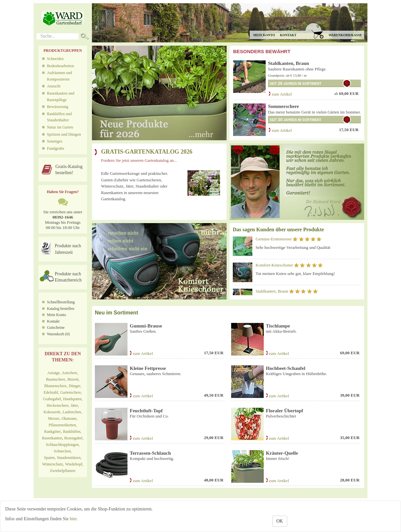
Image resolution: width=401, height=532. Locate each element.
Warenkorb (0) (58, 334)
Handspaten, (73, 399)
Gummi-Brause (146, 326)
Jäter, (75, 405)
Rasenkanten (52, 438)
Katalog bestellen (61, 309)
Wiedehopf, (74, 464)
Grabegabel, (52, 399)
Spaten (49, 458)
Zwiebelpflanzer (63, 471)
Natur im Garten (60, 127)
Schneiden (55, 59)
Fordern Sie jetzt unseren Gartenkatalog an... (139, 160)
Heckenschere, (58, 405)
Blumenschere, (56, 386)
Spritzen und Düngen (64, 134)
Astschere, (70, 373)
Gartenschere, (71, 392)
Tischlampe (278, 326)
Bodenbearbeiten (60, 66)
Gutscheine (56, 327)
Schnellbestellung (61, 302)
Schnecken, (63, 451)
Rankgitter (53, 432)
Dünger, (75, 386)
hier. (74, 519)
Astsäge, (54, 373)
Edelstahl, (52, 392)
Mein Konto (56, 315)
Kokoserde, (52, 412)
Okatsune (69, 418)
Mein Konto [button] (264, 35)
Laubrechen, (72, 412)
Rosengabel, (74, 438)
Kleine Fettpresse (148, 368)
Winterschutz (52, 464)
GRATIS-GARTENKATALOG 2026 (147, 152)
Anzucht (54, 86)
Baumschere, (56, 379)
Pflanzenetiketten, (63, 425)
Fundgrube (56, 148)
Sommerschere (283, 106)
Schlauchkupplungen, (63, 445)
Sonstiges (55, 141)
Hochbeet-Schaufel (286, 368)
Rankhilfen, (72, 432)
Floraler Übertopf (285, 411)
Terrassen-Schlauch (150, 453)
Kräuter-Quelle (282, 453)
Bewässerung (58, 107)
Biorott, (74, 379)
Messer (54, 418)
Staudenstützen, (69, 458)
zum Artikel (280, 94)
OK (280, 521)
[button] (334, 31)
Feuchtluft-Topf (146, 411)
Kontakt (288, 35)
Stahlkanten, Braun (289, 63)
